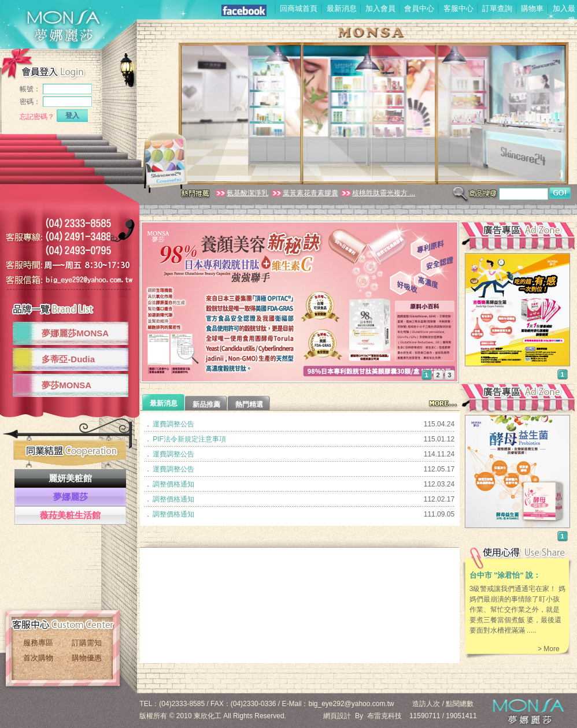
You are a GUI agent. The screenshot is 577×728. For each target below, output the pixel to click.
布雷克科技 (384, 716)
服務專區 (38, 643)
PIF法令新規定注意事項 (189, 439)
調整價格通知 (173, 484)
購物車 (532, 8)
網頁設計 (337, 716)
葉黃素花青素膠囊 (304, 193)
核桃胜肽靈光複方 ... (378, 193)
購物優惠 (87, 658)
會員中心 (419, 8)
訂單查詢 (497, 8)
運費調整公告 (173, 424)
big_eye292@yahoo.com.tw (352, 704)
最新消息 (342, 8)
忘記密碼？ (37, 117)
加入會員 (380, 8)
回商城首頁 (299, 8)
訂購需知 (87, 643)
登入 (72, 116)
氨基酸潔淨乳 (241, 193)
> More (549, 649)
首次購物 (38, 658)
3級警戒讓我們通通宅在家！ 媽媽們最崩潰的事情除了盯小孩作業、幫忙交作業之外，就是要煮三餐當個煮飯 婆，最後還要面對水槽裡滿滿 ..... (517, 610)
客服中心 (458, 8)
